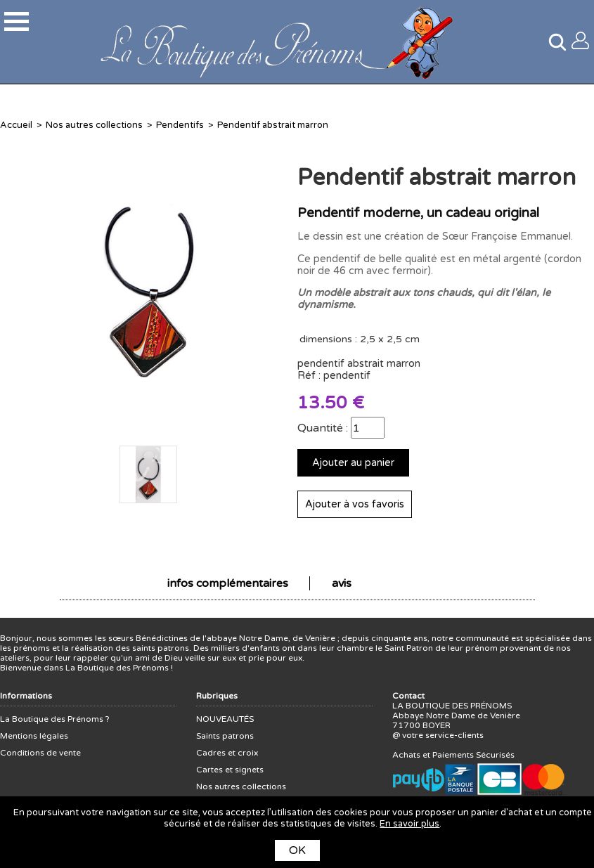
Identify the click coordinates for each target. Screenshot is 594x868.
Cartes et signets (230, 770)
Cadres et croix (227, 753)
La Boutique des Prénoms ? (55, 719)
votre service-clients (443, 735)
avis (342, 583)
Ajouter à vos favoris (355, 504)
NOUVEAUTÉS (225, 719)
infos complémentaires (228, 583)
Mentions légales (34, 736)
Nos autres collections (94, 125)
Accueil (16, 125)
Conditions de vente (40, 753)
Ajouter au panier (353, 463)
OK (297, 850)
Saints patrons (225, 736)
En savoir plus (409, 824)
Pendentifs (180, 125)
